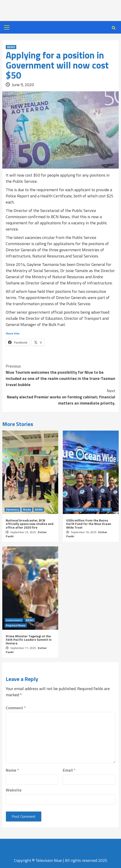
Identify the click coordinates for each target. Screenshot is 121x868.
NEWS (11, 47)
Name (12, 770)
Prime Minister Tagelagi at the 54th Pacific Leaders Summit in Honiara (29, 640)
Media (27, 510)
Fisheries (93, 510)
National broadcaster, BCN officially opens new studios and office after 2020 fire (30, 524)
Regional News (16, 625)
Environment (75, 510)
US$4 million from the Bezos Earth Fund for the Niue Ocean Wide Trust (89, 524)
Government (14, 620)
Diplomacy (12, 510)
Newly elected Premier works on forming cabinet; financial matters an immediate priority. (60, 397)
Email (69, 770)
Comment (16, 708)
